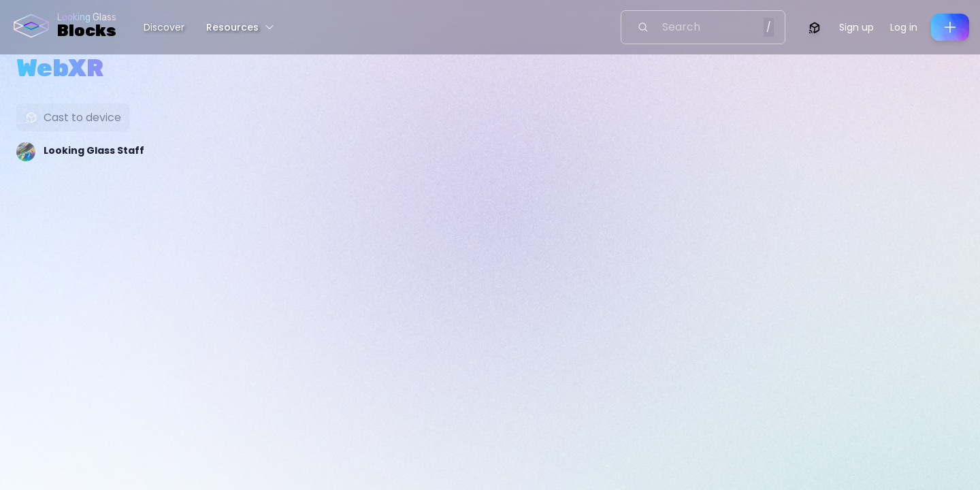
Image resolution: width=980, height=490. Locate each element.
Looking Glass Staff (94, 150)
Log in (904, 27)
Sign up (856, 27)
